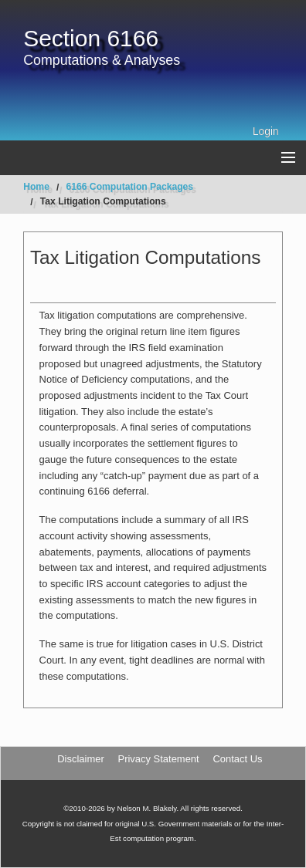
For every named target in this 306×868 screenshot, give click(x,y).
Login (266, 132)
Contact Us (237, 759)
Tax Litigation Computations (103, 201)
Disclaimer (80, 759)
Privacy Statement (159, 759)
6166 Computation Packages (129, 187)
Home (36, 187)
